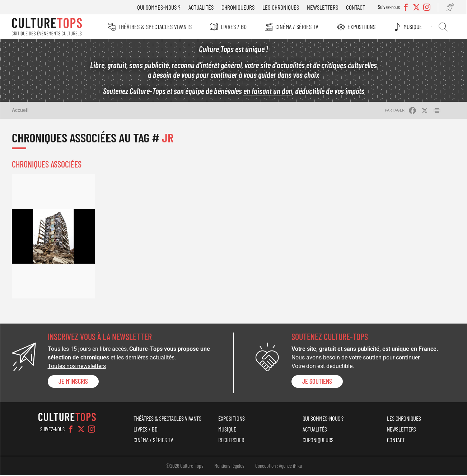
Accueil (20, 111)
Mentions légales (229, 466)
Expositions (362, 27)
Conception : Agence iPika (279, 466)
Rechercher (443, 27)
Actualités (202, 7)
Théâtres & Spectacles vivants (155, 27)
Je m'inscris (73, 382)
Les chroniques (281, 7)
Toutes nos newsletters (77, 367)
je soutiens (317, 382)
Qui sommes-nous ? (160, 7)
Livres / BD (234, 27)
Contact (356, 7)
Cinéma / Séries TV (297, 27)
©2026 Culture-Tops (185, 466)
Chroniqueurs (239, 7)
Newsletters (323, 7)
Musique (414, 27)
